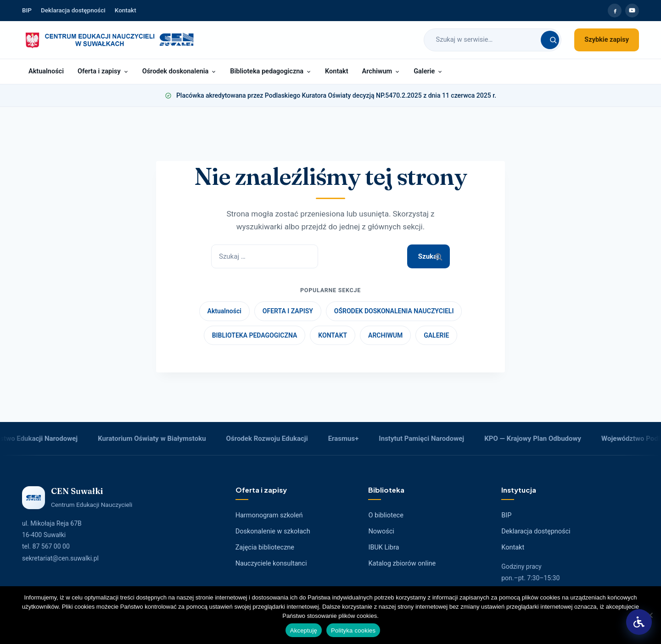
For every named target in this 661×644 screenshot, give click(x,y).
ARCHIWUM (385, 335)
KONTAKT (333, 335)
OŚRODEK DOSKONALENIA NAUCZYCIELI (394, 311)
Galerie (428, 71)
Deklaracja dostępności (73, 10)
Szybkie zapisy (607, 40)
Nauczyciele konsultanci (271, 563)
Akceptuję (304, 630)
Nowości (381, 531)
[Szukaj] (550, 40)
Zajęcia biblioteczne (265, 547)
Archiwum (381, 71)
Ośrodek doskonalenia (179, 71)
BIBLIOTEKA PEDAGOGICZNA (255, 335)
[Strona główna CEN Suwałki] (109, 40)
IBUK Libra (384, 547)
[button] (639, 622)
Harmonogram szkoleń (269, 515)
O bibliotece (386, 515)
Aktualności (46, 71)
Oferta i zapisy (103, 71)
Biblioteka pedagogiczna (271, 71)
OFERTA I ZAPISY (288, 311)
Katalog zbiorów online (402, 563)
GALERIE (436, 335)
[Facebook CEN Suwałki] (615, 11)
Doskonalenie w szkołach (273, 531)
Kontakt (126, 10)
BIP (27, 10)
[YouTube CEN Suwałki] (632, 11)
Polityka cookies (353, 630)
